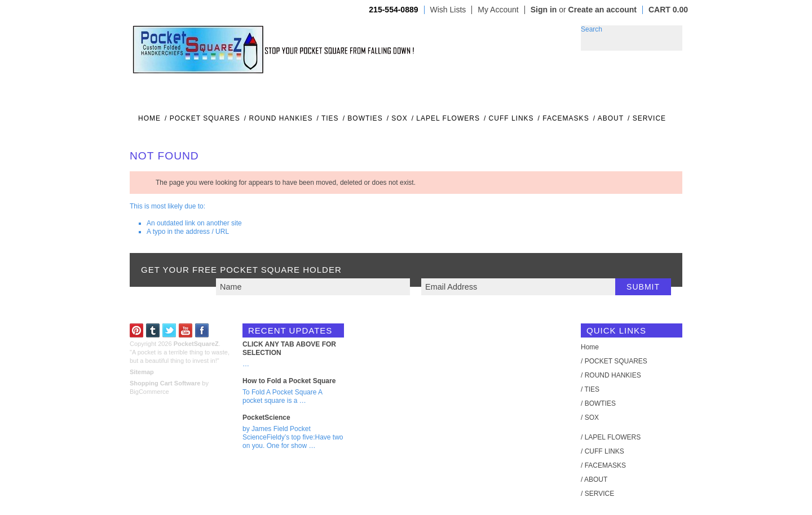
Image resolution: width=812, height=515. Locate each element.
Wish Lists (448, 10)
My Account (498, 10)
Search (592, 29)
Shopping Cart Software (165, 383)
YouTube (186, 330)
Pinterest (137, 330)
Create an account (603, 10)
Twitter (169, 330)
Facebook (202, 330)
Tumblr (153, 330)
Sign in (544, 10)
